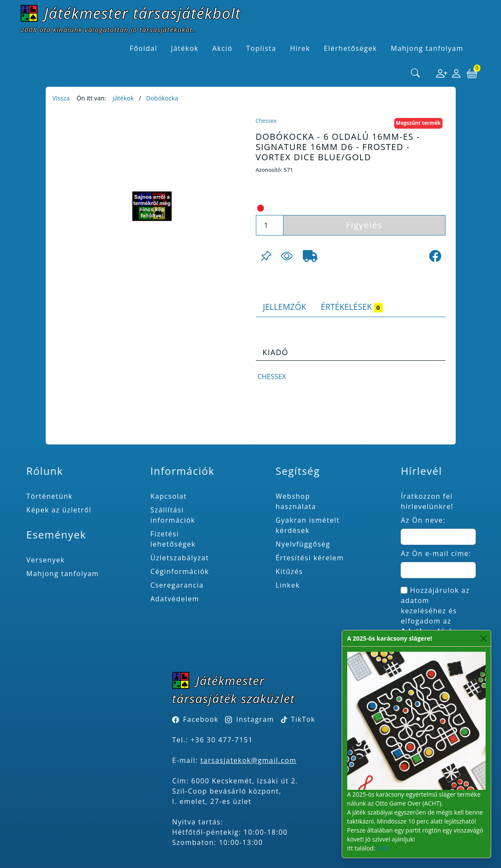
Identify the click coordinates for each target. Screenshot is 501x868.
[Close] (484, 638)
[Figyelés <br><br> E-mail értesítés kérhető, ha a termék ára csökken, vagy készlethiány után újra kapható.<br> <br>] (287, 256)
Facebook (201, 719)
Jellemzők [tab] (285, 307)
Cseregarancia (177, 585)
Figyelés (364, 225)
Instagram (255, 719)
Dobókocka (162, 98)
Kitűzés (289, 571)
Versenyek (46, 560)
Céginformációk (180, 571)
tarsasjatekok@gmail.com (248, 760)
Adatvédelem (175, 599)
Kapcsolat (169, 496)
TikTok (298, 719)
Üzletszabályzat (180, 558)
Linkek (288, 585)
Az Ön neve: (423, 520)
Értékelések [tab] (352, 307)
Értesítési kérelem (310, 558)
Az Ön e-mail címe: (436, 553)
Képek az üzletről (59, 510)
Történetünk (50, 496)
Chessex (266, 121)
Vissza (61, 98)
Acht (383, 848)
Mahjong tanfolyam (63, 574)
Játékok (123, 98)
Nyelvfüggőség (303, 544)
